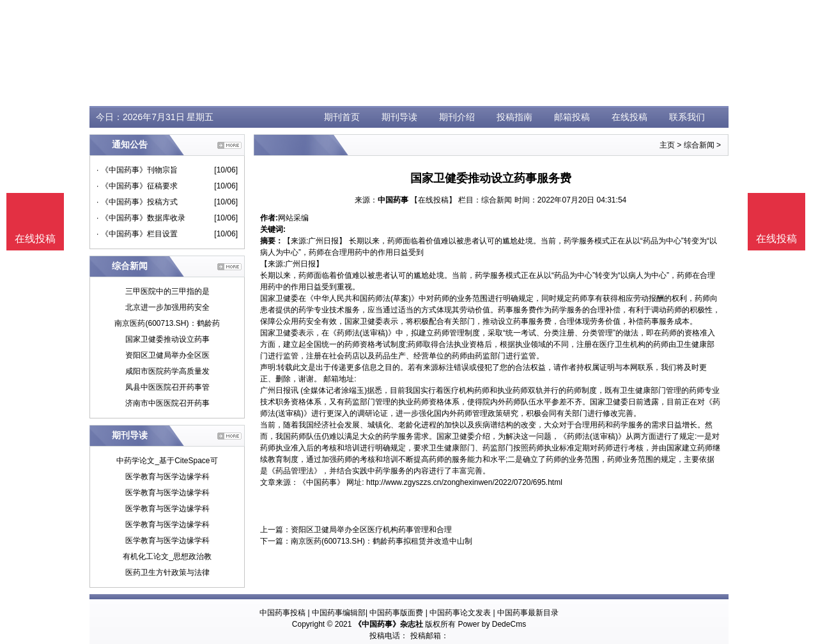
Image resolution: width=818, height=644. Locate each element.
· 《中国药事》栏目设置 (137, 234)
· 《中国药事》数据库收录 (141, 218)
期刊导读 (399, 117)
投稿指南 (514, 117)
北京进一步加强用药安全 (167, 307)
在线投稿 (629, 117)
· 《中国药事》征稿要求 (137, 186)
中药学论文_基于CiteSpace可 (167, 461)
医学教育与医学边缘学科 (167, 477)
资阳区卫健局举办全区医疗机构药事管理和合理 (371, 530)
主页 (667, 145)
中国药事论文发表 (460, 613)
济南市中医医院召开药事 (167, 403)
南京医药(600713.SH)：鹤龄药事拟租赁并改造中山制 (382, 541)
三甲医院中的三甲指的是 (167, 291)
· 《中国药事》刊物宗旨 (137, 170)
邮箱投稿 (572, 117)
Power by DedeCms (492, 624)
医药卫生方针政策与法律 (167, 572)
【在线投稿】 (433, 200)
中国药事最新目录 (528, 613)
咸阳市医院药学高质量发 (167, 371)
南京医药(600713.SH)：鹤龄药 (167, 323)
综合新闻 (699, 145)
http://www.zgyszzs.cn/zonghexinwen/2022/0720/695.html (464, 482)
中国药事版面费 (396, 613)
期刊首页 (342, 117)
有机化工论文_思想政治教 (167, 556)
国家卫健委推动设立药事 (167, 339)
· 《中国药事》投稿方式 (137, 202)
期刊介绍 (457, 117)
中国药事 (393, 200)
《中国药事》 (321, 482)
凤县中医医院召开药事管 (167, 387)
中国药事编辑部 (339, 613)
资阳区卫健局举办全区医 (167, 355)
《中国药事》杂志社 (389, 624)
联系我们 (687, 117)
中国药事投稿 (282, 613)
